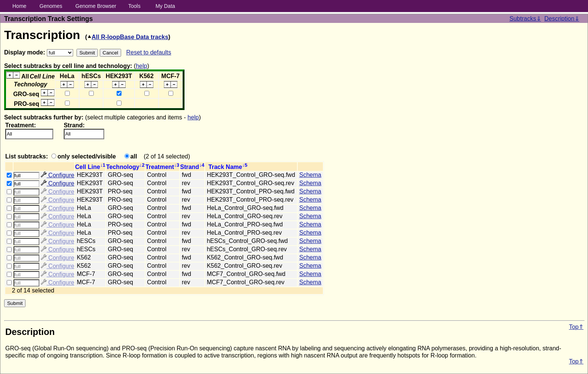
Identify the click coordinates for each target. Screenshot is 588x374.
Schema (310, 175)
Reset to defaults (148, 52)
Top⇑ (576, 327)
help (141, 66)
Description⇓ (562, 19)
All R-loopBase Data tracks (128, 37)
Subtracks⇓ (525, 19)
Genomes (51, 6)
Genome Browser (96, 6)
